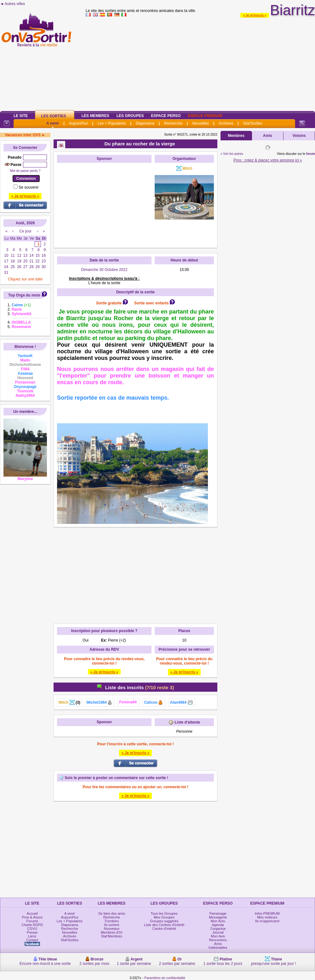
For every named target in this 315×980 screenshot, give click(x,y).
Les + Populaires (112, 123)
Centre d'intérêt (164, 929)
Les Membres (95, 116)
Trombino (112, 921)
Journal (218, 932)
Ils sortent (112, 925)
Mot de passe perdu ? (25, 171)
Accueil (32, 913)
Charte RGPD (32, 925)
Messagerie (218, 917)
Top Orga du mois (24, 295)
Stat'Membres (112, 936)
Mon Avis (218, 936)
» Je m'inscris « (255, 15)
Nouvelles (200, 123)
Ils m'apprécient (267, 921)
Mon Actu (218, 921)
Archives (226, 123)
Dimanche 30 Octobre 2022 (104, 270)
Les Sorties (53, 116)
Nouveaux (112, 929)
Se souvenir (29, 187)
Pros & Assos (32, 917)
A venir (53, 123)
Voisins (299, 136)
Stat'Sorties (253, 123)
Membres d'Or (112, 932)
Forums (32, 921)
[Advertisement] (200, 63)
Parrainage (218, 913)
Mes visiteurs (267, 917)
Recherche (173, 123)
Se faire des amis (112, 913)
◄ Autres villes (12, 4)
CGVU (32, 929)
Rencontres (218, 940)
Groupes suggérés (164, 921)
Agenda (218, 925)
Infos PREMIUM (267, 913)
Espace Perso (166, 116)
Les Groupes (130, 116)
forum (311, 154)
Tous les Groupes (164, 913)
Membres (236, 136)
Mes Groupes (164, 917)
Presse (32, 932)
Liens (32, 936)
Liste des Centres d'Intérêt (164, 925)
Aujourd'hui (78, 123)
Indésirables (218, 948)
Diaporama (145, 123)
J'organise (218, 929)
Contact (32, 940)
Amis (268, 136)
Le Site (21, 116)
